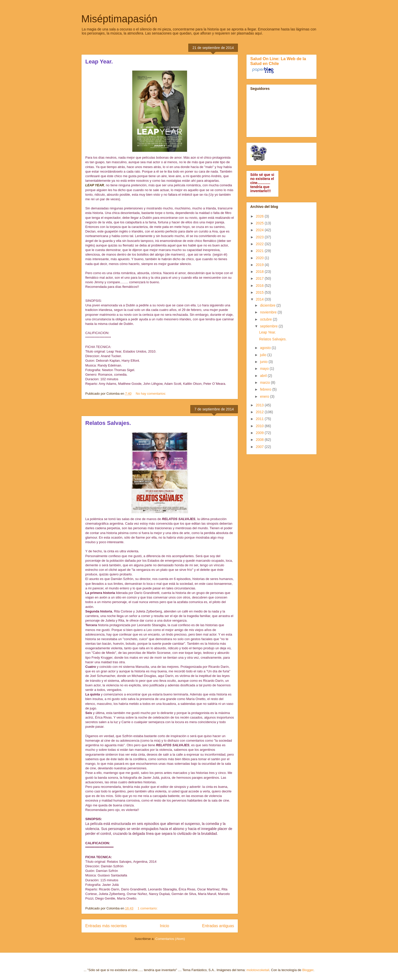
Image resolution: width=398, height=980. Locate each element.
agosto (266, 348)
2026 (260, 216)
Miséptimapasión (119, 19)
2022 (260, 244)
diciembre (268, 305)
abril (264, 376)
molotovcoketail (258, 970)
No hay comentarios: (151, 394)
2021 (260, 251)
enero (265, 396)
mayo (265, 369)
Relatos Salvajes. (108, 423)
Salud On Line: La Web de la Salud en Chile (278, 61)
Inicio (164, 926)
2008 (260, 440)
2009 (260, 433)
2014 (260, 299)
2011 (260, 419)
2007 (260, 447)
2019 (260, 265)
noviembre (269, 312)
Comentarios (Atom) (170, 939)
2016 (260, 286)
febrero (266, 389)
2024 (260, 230)
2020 (260, 258)
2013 (260, 405)
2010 (260, 426)
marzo (265, 383)
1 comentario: (148, 908)
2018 (260, 272)
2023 (260, 237)
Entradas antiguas (218, 926)
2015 (260, 292)
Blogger (308, 970)
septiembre (269, 326)
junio (264, 362)
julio (264, 355)
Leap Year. (99, 62)
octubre (266, 319)
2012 (260, 412)
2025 (260, 223)
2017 (260, 278)
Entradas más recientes (106, 926)
